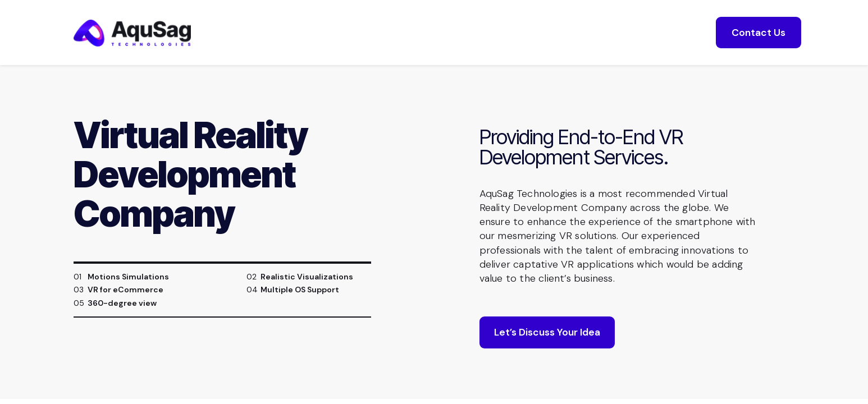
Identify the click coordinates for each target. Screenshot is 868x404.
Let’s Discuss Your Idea (547, 332)
